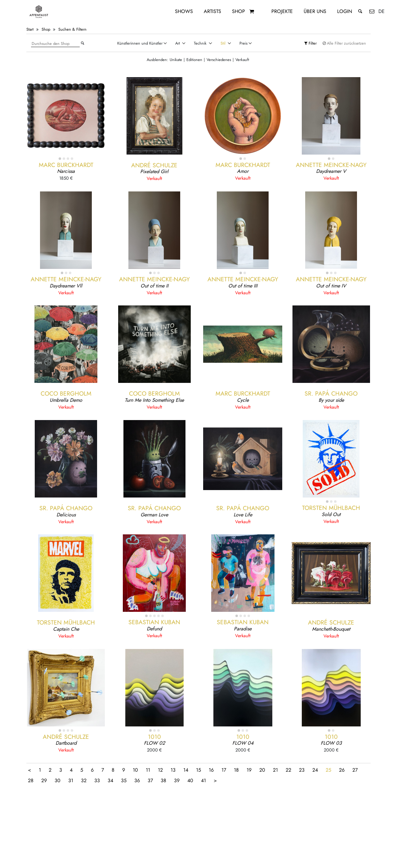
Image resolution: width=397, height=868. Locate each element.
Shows (184, 11)
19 (249, 770)
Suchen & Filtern (72, 29)
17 (224, 770)
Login (345, 11)
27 (355, 770)
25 (328, 770)
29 (44, 780)
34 (110, 780)
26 (342, 770)
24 (315, 770)
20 (262, 770)
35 (124, 780)
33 (97, 780)
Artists (212, 11)
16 (211, 770)
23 (302, 770)
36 (137, 780)
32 (84, 780)
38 (163, 780)
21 (275, 770)
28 (31, 780)
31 (71, 780)
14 (186, 770)
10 (135, 770)
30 (58, 780)
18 (236, 770)
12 (160, 770)
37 (150, 780)
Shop (239, 11)
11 (148, 770)
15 (198, 770)
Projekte (282, 11)
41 (203, 780)
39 (177, 780)
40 (190, 780)
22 (288, 770)
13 (173, 770)
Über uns (315, 11)
